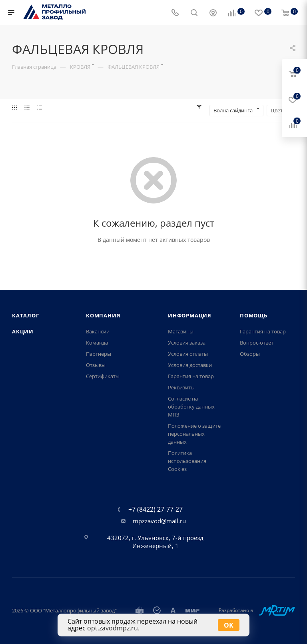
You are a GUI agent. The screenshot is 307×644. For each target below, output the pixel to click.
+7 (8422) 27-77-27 (155, 509)
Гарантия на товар (191, 376)
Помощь (254, 315)
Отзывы (96, 365)
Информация (190, 315)
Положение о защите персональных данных (194, 434)
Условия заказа (187, 343)
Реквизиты (181, 387)
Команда (97, 343)
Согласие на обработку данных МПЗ (191, 407)
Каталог (26, 315)
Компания (103, 315)
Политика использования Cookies (187, 461)
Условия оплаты (188, 354)
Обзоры (250, 354)
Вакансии (98, 331)
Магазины (181, 331)
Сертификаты (103, 376)
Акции (23, 331)
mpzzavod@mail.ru (159, 521)
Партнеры (99, 354)
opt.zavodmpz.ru (113, 628)
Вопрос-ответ (257, 343)
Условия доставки (190, 365)
